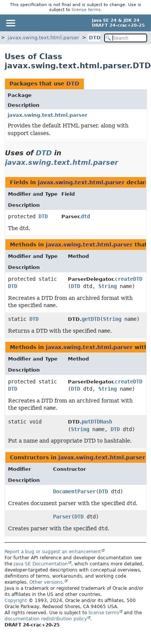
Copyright (16, 601)
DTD (95, 38)
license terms (86, 10)
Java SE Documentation (41, 564)
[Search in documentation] (126, 38)
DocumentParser (74, 491)
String (108, 286)
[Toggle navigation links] (10, 23)
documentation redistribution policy (46, 619)
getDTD (91, 319)
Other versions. (47, 582)
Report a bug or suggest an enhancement (53, 552)
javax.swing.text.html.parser (43, 38)
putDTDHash (97, 422)
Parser (62, 517)
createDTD (129, 279)
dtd (85, 216)
